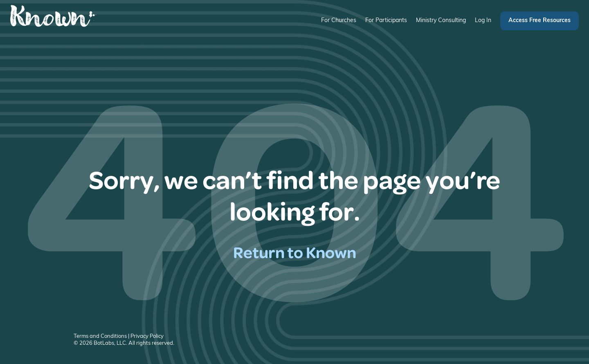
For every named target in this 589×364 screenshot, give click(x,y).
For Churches (339, 21)
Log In (483, 21)
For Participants (386, 21)
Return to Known (295, 252)
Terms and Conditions (100, 336)
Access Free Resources (540, 21)
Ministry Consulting (441, 21)
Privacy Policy (147, 336)
